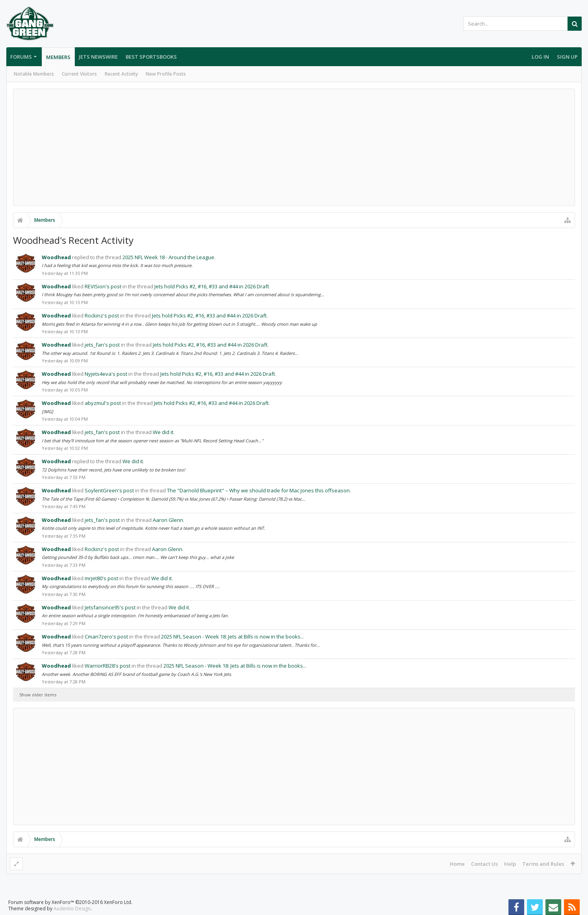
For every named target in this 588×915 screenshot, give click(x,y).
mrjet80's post (101, 578)
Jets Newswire (98, 57)
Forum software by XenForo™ (70, 902)
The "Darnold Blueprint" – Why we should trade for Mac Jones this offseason (258, 490)
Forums (21, 57)
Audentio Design (72, 909)
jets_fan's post (102, 345)
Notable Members (34, 74)
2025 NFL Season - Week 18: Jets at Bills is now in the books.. (232, 637)
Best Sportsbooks (151, 57)
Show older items (38, 695)
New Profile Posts (166, 74)
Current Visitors (79, 74)
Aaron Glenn (168, 520)
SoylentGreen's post (109, 490)
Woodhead (56, 257)
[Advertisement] (294, 147)
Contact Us (484, 864)
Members (58, 57)
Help (510, 864)
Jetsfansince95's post (110, 607)
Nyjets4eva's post (106, 374)
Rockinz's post (102, 316)
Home (457, 864)
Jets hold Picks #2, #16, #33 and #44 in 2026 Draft (212, 286)
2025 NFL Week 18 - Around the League (168, 257)
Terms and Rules (543, 864)
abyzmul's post (103, 403)
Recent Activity (121, 74)
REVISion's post (103, 286)
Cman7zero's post (106, 637)
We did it (163, 432)
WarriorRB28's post (108, 666)
